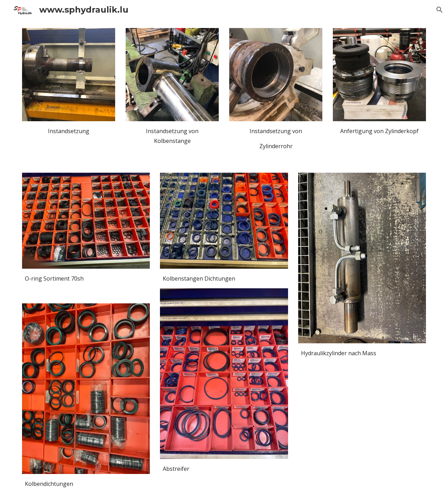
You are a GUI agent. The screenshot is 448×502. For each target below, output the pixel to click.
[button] (440, 10)
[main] (69, 139)
